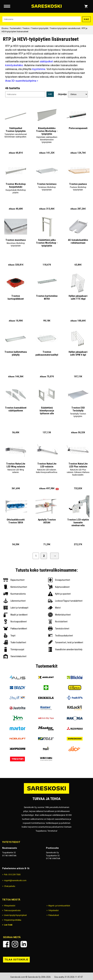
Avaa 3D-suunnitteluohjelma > (22, 81)
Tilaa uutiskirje (16, 960)
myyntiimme (39, 69)
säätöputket (46, 61)
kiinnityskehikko (14, 65)
